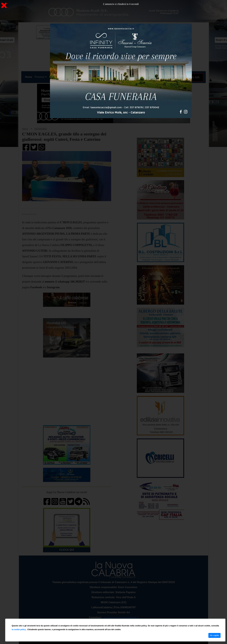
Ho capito (214, 635)
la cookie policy (19, 630)
